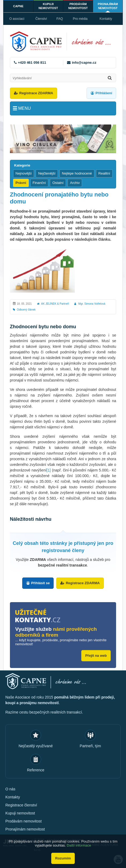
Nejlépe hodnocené (77, 173)
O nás (10, 789)
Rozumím (63, 858)
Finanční (39, 183)
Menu (25, 108)
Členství (41, 19)
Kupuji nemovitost (48, 6)
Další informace (79, 845)
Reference (36, 770)
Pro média (80, 19)
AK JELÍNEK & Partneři (55, 304)
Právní (21, 183)
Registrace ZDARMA (36, 93)
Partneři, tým (90, 746)
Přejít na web (96, 656)
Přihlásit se (40, 583)
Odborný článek (26, 310)
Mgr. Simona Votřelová (92, 304)
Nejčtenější (47, 173)
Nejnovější (24, 173)
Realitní (104, 173)
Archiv (75, 183)
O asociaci (17, 19)
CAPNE (18, 6)
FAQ (60, 19)
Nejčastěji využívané (36, 746)
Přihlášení (104, 93)
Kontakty (106, 19)
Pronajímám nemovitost (108, 6)
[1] (49, 470)
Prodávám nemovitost (78, 6)
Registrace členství (21, 805)
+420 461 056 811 (32, 63)
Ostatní (58, 183)
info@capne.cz (84, 63)
